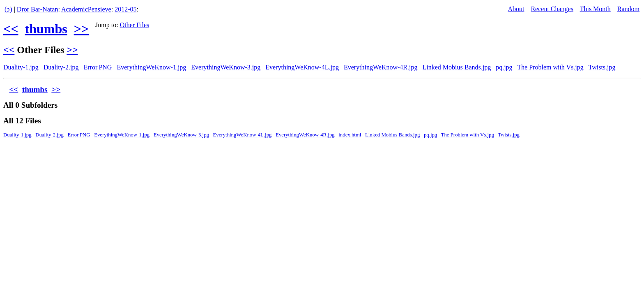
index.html (350, 135)
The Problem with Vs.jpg (550, 67)
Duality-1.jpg (21, 67)
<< (11, 29)
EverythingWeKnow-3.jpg (226, 67)
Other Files (135, 25)
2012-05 (125, 9)
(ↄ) (8, 9)
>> (81, 29)
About (516, 9)
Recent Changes (552, 9)
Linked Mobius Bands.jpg (457, 67)
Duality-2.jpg (61, 67)
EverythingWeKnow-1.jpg (151, 67)
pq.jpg (504, 67)
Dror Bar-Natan (38, 9)
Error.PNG (98, 67)
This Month (595, 9)
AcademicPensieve (86, 9)
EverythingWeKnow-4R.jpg (381, 67)
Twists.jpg (602, 67)
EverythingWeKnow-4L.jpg (302, 67)
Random (628, 9)
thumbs (46, 29)
